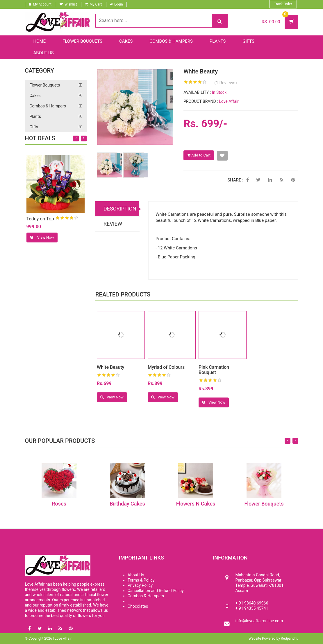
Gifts (249, 41)
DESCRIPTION (120, 209)
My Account (42, 4)
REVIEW (113, 224)
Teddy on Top (40, 219)
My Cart (96, 4)
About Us (44, 53)
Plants (218, 41)
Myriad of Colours (166, 370)
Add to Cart (199, 156)
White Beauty (110, 370)
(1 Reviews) (226, 83)
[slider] (67, 219)
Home (40, 41)
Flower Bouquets (82, 41)
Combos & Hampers (171, 41)
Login (119, 4)
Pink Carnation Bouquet (214, 372)
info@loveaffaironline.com (259, 621)
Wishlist (71, 4)
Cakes (126, 41)
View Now (42, 238)
